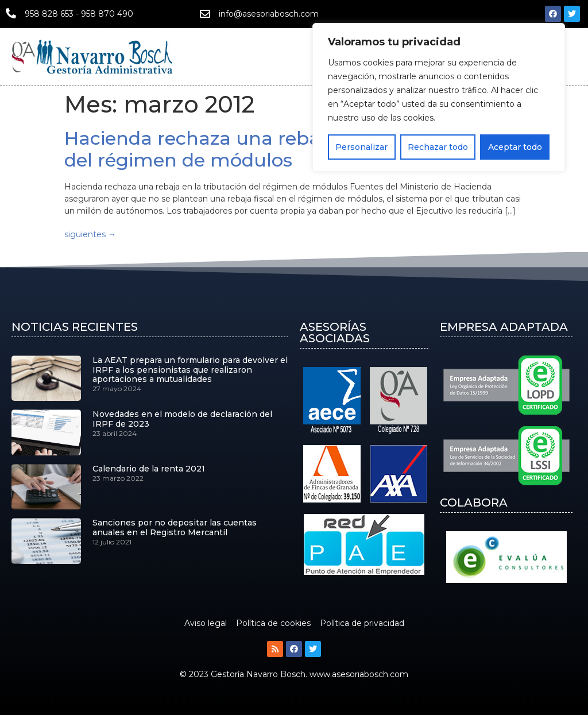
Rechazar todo (438, 146)
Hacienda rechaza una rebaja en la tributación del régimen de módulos (280, 149)
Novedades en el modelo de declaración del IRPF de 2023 (182, 419)
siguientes (90, 234)
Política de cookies (273, 623)
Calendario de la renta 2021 (149, 469)
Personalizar (361, 146)
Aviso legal (206, 623)
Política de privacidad (362, 623)
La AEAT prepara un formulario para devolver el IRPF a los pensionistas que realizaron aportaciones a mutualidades (190, 370)
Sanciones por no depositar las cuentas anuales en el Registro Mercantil (175, 527)
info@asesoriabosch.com (269, 14)
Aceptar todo (515, 146)
